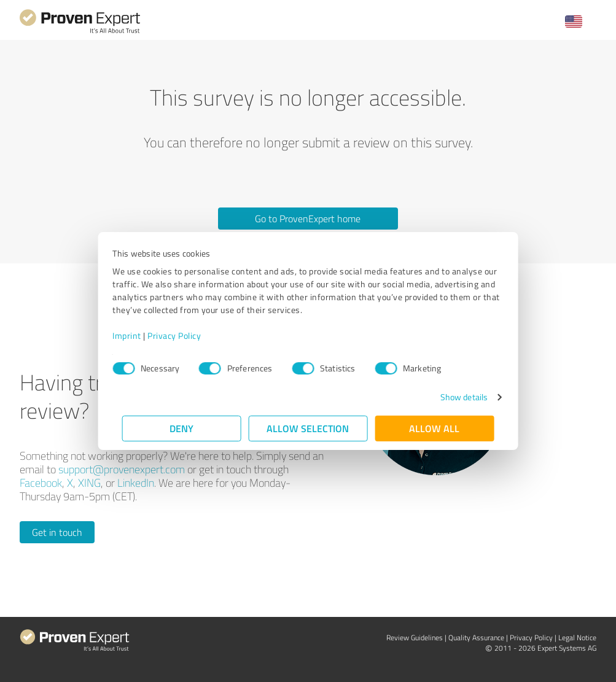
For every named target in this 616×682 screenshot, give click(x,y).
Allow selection (308, 428)
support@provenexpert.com (122, 469)
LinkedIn (136, 482)
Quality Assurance (476, 637)
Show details (454, 397)
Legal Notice (577, 637)
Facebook (41, 482)
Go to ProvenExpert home (308, 219)
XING (89, 482)
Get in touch (57, 532)
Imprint (137, 335)
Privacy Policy (184, 335)
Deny (181, 428)
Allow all (435, 428)
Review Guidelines (415, 637)
